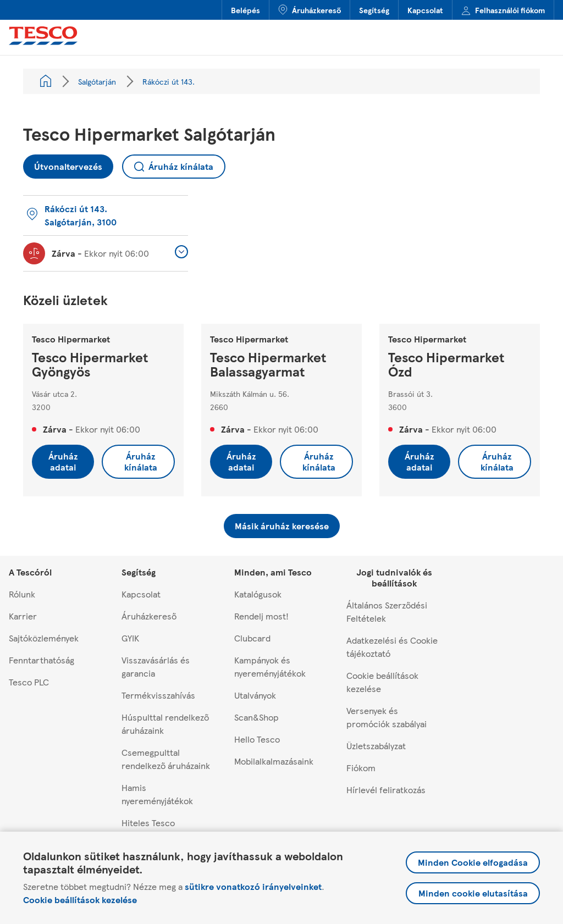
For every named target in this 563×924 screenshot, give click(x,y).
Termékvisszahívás (158, 695)
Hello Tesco (257, 739)
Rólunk (22, 594)
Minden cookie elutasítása (473, 893)
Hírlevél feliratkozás (386, 790)
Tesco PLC (29, 682)
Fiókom (361, 768)
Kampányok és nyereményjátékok (270, 666)
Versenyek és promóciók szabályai (387, 717)
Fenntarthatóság (42, 660)
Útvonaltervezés (63, 164)
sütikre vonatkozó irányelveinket (253, 886)
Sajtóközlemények (44, 638)
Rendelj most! (261, 616)
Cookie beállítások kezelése (80, 900)
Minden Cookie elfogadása (473, 862)
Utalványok (255, 695)
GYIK (130, 638)
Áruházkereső (310, 10)
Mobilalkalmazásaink (274, 761)
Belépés (245, 10)
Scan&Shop (256, 717)
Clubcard (252, 638)
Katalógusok (258, 594)
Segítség (374, 10)
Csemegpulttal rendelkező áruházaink (166, 759)
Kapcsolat (425, 10)
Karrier (23, 616)
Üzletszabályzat (376, 746)
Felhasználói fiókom (503, 10)
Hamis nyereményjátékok (157, 794)
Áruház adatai (63, 461)
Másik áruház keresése (282, 526)
